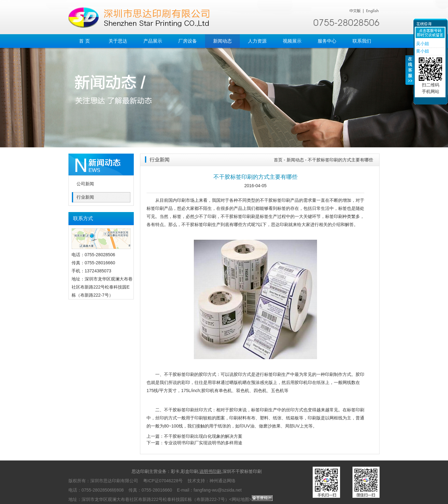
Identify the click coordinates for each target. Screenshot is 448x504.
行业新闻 (85, 197)
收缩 (410, 74)
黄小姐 (422, 51)
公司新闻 (85, 184)
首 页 (84, 41)
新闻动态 (222, 41)
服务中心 (327, 41)
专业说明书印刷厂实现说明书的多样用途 (203, 443)
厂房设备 (188, 41)
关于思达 (118, 41)
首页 (278, 160)
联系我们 (362, 41)
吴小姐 (422, 44)
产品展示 (153, 41)
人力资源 (257, 41)
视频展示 (292, 41)
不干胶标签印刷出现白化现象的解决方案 (203, 436)
